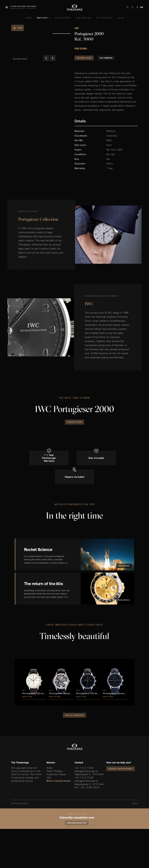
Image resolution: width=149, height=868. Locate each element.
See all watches (74, 715)
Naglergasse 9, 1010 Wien (89, 774)
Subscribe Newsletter (77, 823)
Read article (124, 566)
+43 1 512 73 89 (84, 768)
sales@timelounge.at (86, 771)
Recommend (106, 58)
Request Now (84, 58)
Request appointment (121, 769)
